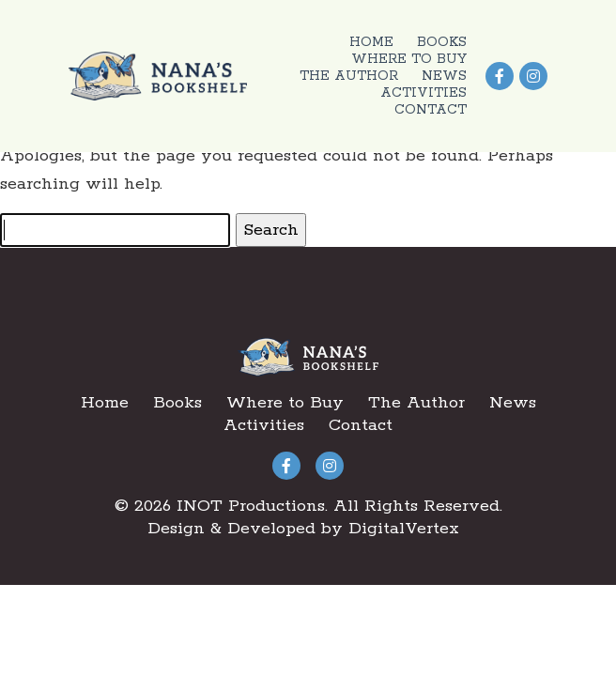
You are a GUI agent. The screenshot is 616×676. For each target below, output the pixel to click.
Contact (431, 110)
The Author (349, 76)
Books (442, 42)
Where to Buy (409, 59)
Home (371, 42)
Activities (423, 93)
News (444, 76)
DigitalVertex (404, 529)
